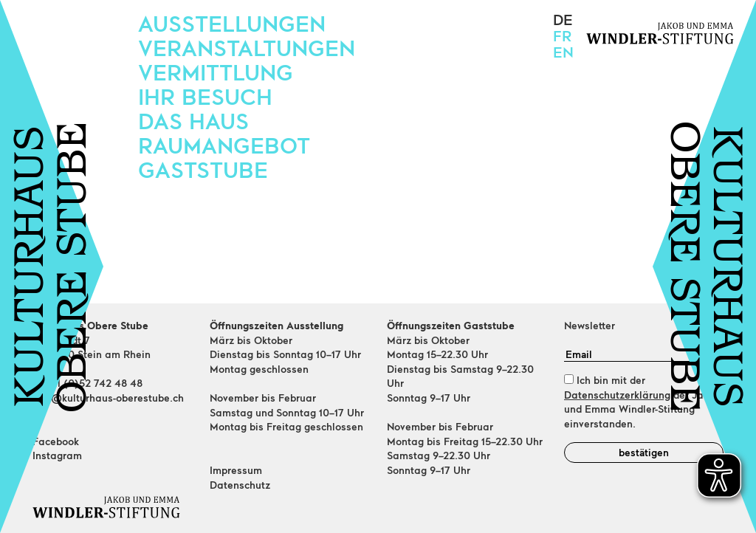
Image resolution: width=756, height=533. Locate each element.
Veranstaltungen (247, 47)
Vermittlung (216, 72)
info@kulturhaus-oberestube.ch (108, 398)
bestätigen (644, 452)
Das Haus (193, 120)
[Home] (112, 507)
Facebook (56, 441)
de (563, 19)
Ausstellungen (232, 23)
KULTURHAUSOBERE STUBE (54, 267)
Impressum (236, 470)
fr (562, 35)
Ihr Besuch (205, 96)
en (563, 52)
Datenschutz (240, 485)
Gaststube (203, 169)
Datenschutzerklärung (617, 395)
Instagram (57, 455)
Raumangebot (224, 145)
